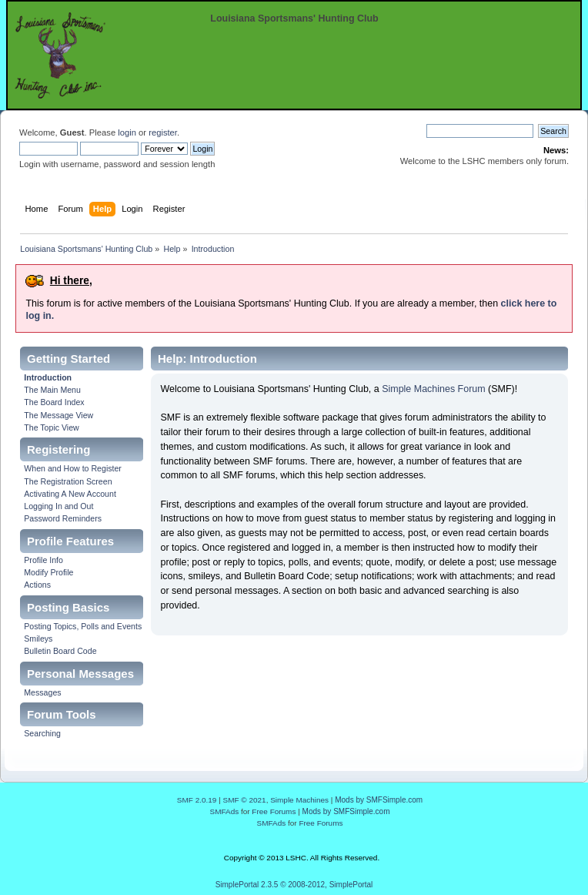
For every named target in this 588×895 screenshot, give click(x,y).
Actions (37, 585)
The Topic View (51, 427)
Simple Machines (299, 800)
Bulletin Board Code (60, 651)
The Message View (58, 415)
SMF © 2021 (245, 800)
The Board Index (54, 402)
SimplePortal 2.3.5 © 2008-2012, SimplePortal (294, 885)
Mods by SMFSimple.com (379, 800)
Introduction (48, 377)
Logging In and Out (58, 506)
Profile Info (43, 560)
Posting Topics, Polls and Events (83, 626)
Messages (42, 692)
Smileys (38, 639)
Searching (42, 733)
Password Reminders (63, 518)
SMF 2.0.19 (197, 800)
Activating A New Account (70, 494)
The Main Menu (52, 390)
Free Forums (274, 811)
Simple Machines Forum (433, 389)
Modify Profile (48, 572)
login (127, 132)
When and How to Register (73, 468)
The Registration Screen (68, 481)
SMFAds (225, 811)
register (163, 132)
